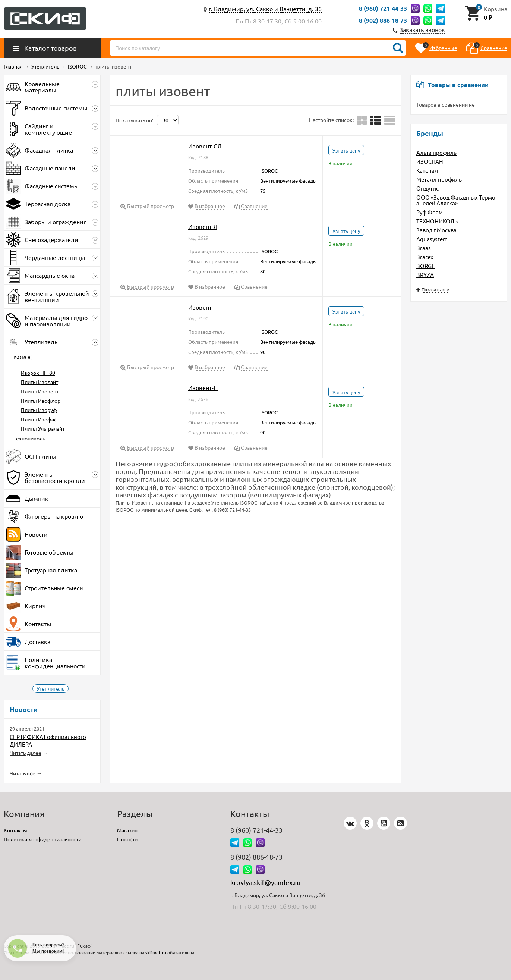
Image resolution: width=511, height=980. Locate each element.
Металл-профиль (439, 179)
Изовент (200, 307)
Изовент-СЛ (205, 146)
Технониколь (29, 438)
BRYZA (425, 275)
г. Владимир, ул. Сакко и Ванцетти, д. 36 (265, 9)
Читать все (23, 773)
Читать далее (26, 753)
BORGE (426, 266)
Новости (127, 839)
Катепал (427, 170)
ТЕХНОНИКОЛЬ (437, 221)
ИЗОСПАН (430, 161)
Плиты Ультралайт (43, 428)
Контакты (15, 830)
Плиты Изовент (40, 391)
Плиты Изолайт (40, 382)
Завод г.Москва (436, 230)
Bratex (425, 257)
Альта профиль (436, 152)
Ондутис (428, 188)
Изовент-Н (203, 387)
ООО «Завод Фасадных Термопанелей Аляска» (458, 200)
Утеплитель (51, 688)
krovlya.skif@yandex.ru (265, 882)
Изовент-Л (203, 226)
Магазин (127, 830)
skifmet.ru (156, 952)
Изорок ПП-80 (38, 373)
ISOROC (23, 357)
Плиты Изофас (39, 419)
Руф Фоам (430, 212)
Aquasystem (432, 239)
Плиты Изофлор (41, 401)
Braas (424, 248)
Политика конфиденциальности (42, 839)
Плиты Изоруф (39, 410)
